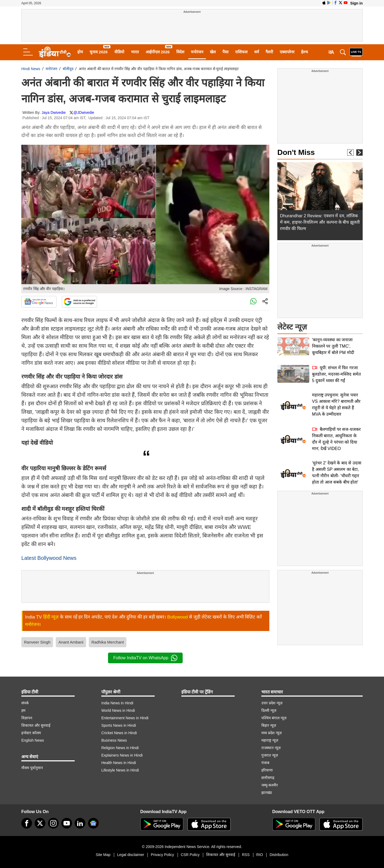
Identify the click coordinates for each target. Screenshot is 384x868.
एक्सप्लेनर (287, 52)
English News (33, 740)
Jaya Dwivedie (54, 112)
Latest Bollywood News (49, 558)
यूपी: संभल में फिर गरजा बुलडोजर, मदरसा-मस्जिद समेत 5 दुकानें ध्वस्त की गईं (336, 374)
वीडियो (119, 52)
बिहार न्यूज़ (269, 725)
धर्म (257, 52)
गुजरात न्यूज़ (270, 755)
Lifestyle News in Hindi (120, 770)
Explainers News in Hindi (122, 755)
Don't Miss (296, 152)
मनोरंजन (197, 52)
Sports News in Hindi (119, 725)
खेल (213, 52)
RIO (260, 855)
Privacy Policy (162, 855)
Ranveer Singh (37, 642)
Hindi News (31, 69)
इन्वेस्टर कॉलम (31, 733)
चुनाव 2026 (99, 52)
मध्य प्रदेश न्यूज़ (271, 733)
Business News (114, 740)
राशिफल (241, 52)
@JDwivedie (84, 112)
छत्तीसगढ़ (268, 778)
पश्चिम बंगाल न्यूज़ (274, 718)
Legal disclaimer (131, 855)
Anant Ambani (71, 642)
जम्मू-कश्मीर (270, 785)
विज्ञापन (27, 718)
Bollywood (178, 617)
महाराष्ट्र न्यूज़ (270, 740)
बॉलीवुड (68, 69)
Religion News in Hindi (120, 748)
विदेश (180, 52)
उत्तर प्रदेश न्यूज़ (272, 703)
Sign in (356, 3)
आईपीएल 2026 (158, 52)
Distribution (279, 855)
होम (80, 52)
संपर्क (25, 703)
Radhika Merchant (108, 642)
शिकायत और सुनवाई (36, 725)
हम (23, 710)
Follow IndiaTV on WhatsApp (145, 658)
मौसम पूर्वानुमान (32, 768)
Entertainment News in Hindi (125, 718)
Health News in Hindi (119, 763)
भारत (135, 52)
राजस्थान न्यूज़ (271, 748)
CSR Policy (190, 855)
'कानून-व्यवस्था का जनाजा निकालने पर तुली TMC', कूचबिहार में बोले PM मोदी (333, 346)
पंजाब (265, 763)
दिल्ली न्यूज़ (269, 710)
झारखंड (267, 793)
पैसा (225, 52)
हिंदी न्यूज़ (51, 617)
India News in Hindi (117, 703)
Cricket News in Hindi (119, 733)
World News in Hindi (118, 710)
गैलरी (269, 52)
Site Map (103, 855)
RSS (246, 855)
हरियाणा (267, 770)
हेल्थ (305, 52)
